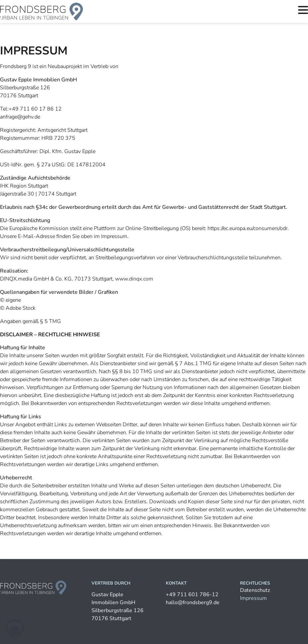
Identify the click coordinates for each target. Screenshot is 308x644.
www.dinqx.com (134, 279)
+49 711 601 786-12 (192, 595)
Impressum (253, 598)
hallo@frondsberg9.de (193, 603)
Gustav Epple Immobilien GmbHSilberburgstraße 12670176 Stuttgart (118, 606)
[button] (15, 629)
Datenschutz (255, 590)
